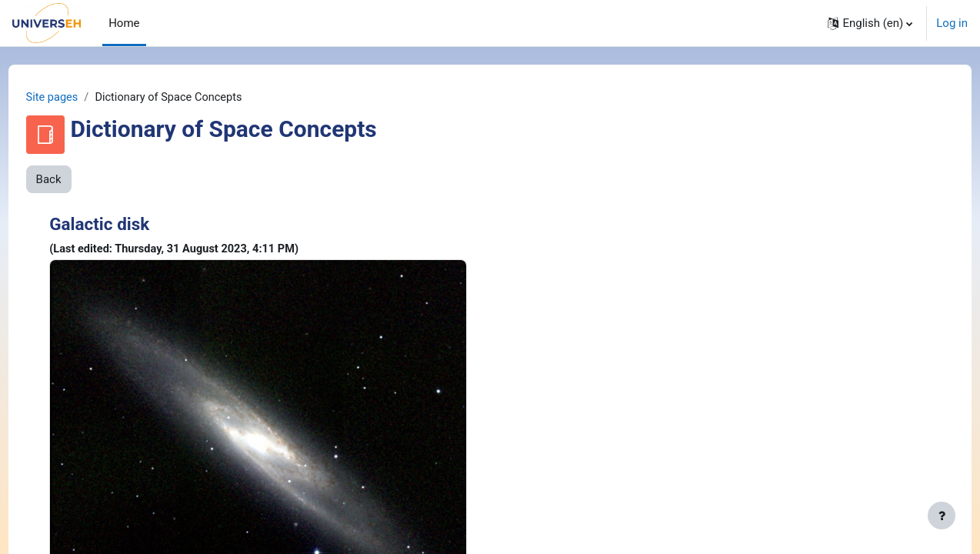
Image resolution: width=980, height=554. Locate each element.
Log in (952, 23)
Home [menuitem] (124, 23)
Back (77, 180)
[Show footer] (942, 516)
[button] (870, 23)
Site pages (82, 98)
